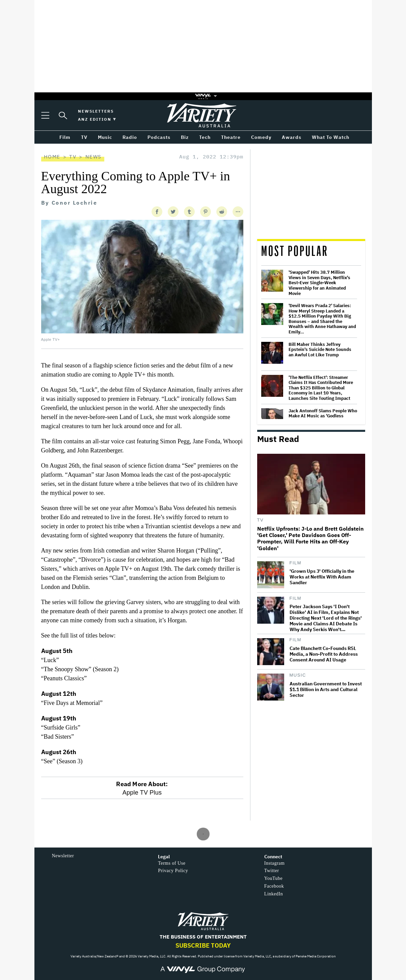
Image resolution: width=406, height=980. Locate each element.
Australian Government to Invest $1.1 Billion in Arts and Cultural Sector (326, 690)
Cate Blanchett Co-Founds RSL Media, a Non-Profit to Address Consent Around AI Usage (324, 654)
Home (52, 157)
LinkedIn (274, 894)
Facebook (274, 886)
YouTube (273, 878)
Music (298, 675)
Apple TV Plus (142, 793)
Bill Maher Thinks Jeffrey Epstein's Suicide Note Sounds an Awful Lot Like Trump (320, 350)
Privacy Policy (173, 871)
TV (73, 157)
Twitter (272, 871)
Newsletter (63, 856)
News (93, 157)
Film (296, 563)
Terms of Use (172, 863)
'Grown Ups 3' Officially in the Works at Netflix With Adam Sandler (322, 577)
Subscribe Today (203, 945)
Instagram (274, 863)
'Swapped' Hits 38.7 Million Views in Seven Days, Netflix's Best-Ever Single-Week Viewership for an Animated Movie (319, 283)
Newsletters (96, 111)
